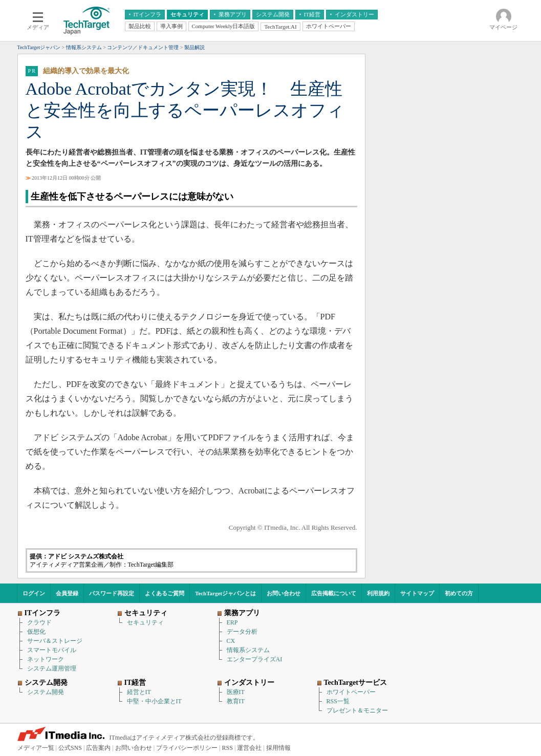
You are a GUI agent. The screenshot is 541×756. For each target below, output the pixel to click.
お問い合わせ (284, 593)
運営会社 (249, 748)
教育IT (236, 701)
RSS (228, 748)
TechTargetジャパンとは (225, 593)
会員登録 (67, 593)
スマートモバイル (52, 650)
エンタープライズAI (255, 659)
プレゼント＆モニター (357, 710)
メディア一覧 (36, 748)
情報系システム (248, 650)
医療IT (236, 692)
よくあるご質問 (165, 593)
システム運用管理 (52, 668)
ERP (232, 622)
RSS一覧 (338, 701)
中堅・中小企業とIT (154, 701)
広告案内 (98, 748)
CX (231, 641)
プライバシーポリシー (187, 748)
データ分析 (242, 632)
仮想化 (36, 632)
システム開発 (46, 692)
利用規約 (378, 593)
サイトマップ (417, 593)
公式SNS (70, 748)
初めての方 (459, 593)
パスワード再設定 (112, 593)
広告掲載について (334, 593)
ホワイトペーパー (351, 692)
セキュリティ (145, 622)
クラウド (39, 622)
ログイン (34, 593)
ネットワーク (46, 659)
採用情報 (278, 748)
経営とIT (139, 692)
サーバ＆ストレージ (55, 641)
